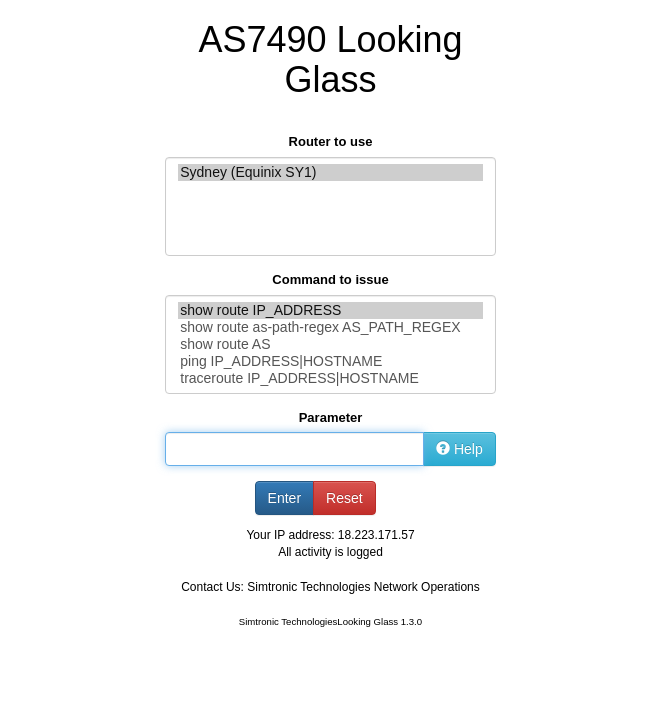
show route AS (330, 344)
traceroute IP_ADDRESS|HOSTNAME (330, 378)
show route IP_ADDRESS (330, 310)
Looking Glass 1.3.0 (379, 621)
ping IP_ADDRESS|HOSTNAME (330, 361)
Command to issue (330, 279)
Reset (344, 498)
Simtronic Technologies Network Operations (363, 587)
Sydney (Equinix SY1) (330, 172)
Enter (284, 498)
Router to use (331, 141)
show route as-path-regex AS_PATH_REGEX (330, 327)
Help (459, 449)
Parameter (331, 417)
